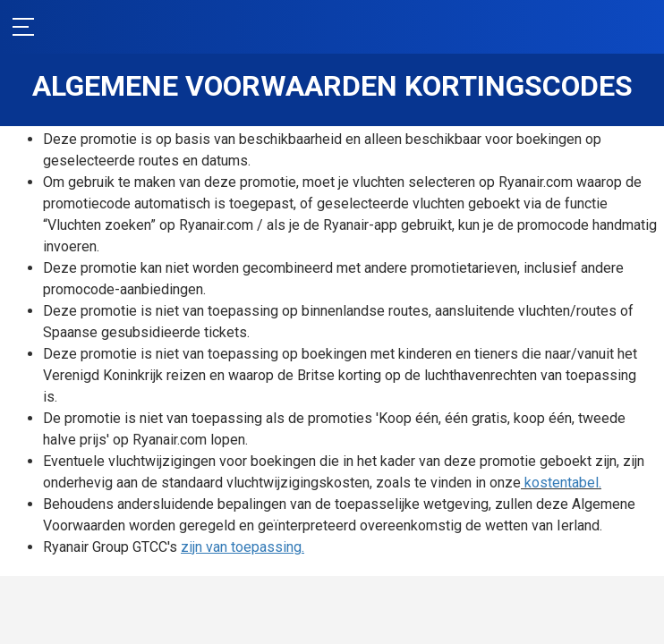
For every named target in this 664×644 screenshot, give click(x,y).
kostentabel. (96, 504)
